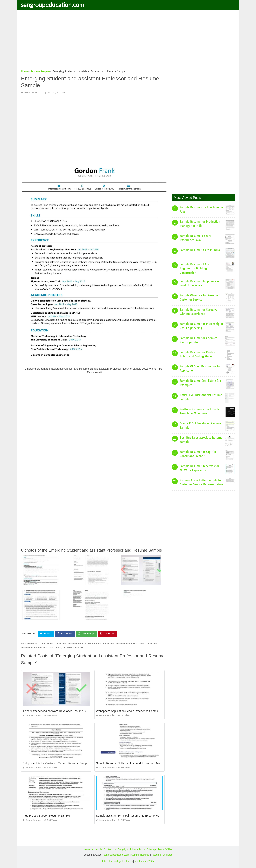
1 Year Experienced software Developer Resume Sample (58, 711)
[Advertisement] (128, 41)
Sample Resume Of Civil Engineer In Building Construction (195, 268)
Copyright (123, 849)
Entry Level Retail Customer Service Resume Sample (56, 763)
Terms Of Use (165, 849)
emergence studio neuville (41, 643)
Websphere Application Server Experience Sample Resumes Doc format (141, 711)
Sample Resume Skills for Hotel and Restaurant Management (134, 763)
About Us (97, 849)
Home (87, 849)
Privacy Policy (137, 849)
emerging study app (73, 647)
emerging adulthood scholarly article (126, 643)
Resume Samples (32, 93)
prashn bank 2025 (144, 861)
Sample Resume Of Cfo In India (200, 250)
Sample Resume (140, 855)
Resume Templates (162, 855)
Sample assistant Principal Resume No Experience (128, 816)
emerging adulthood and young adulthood (80, 643)
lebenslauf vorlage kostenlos (117, 861)
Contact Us (110, 849)
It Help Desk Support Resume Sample (46, 816)
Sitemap (151, 849)
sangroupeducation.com (53, 5)
